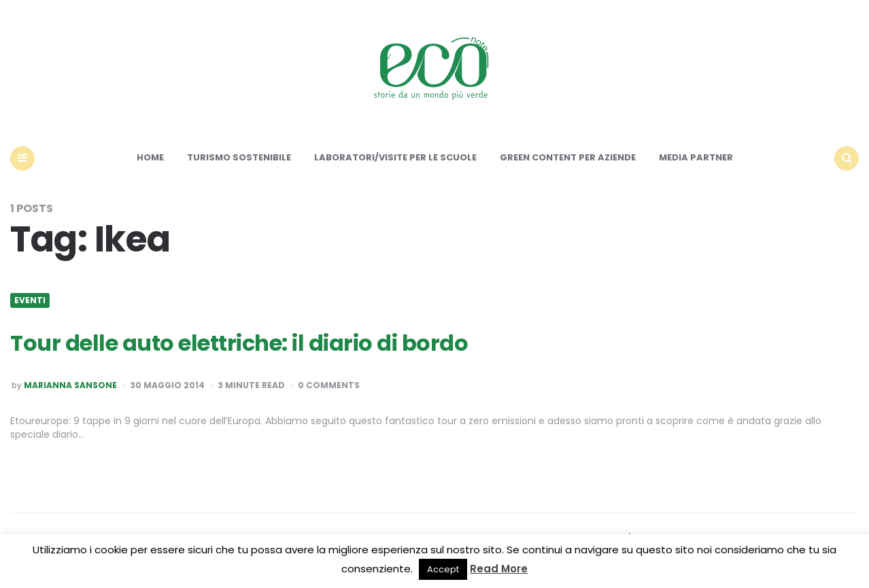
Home (150, 157)
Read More (499, 569)
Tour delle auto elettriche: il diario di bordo (239, 343)
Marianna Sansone (70, 385)
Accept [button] (443, 569)
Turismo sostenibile (239, 157)
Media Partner (696, 157)
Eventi (30, 300)
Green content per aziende (568, 157)
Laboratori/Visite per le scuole (395, 157)
